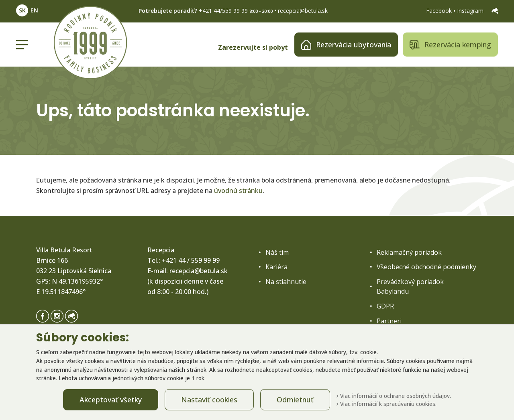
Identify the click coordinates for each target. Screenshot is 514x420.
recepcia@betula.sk (303, 11)
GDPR (385, 306)
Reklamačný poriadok (409, 252)
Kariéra (276, 267)
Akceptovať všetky (111, 400)
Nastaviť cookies (209, 400)
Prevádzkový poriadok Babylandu (410, 286)
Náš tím (277, 252)
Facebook (440, 11)
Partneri (389, 321)
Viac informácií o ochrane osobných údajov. (394, 396)
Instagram (471, 11)
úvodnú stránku (238, 191)
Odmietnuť (295, 400)
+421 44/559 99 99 (223, 11)
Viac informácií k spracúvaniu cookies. (387, 404)
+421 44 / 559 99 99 (191, 260)
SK (22, 10)
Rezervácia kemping (450, 45)
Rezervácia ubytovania (346, 45)
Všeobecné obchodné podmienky (426, 267)
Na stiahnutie (286, 282)
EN (34, 10)
